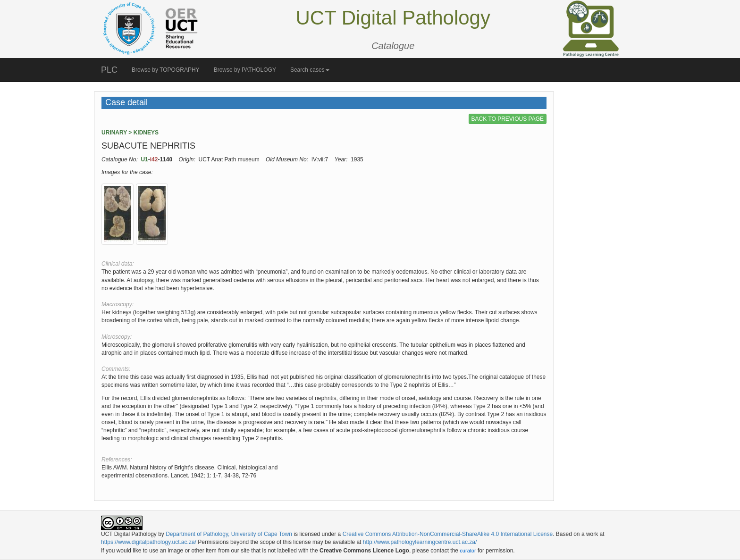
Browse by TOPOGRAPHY (166, 70)
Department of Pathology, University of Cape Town (229, 534)
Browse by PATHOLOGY (245, 70)
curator (468, 551)
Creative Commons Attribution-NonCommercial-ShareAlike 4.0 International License (448, 534)
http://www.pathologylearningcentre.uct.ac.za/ (420, 542)
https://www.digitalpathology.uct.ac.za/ (149, 542)
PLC (109, 70)
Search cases (310, 70)
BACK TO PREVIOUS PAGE (508, 119)
